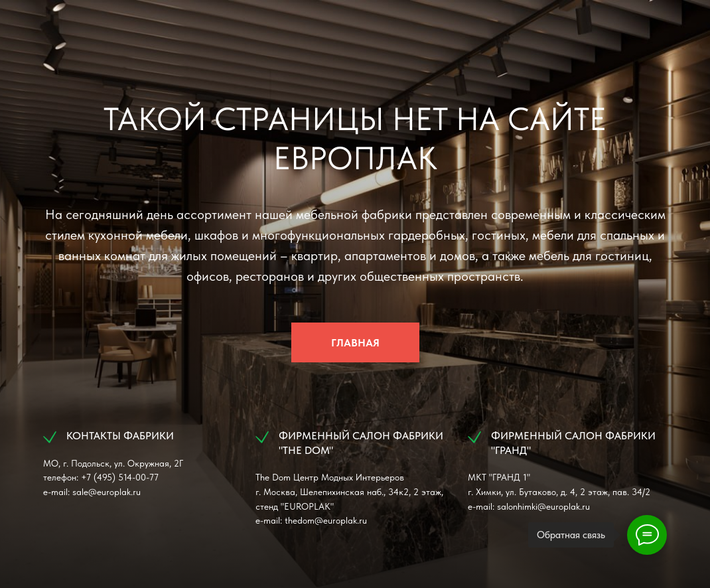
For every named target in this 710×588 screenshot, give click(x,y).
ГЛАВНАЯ (355, 343)
